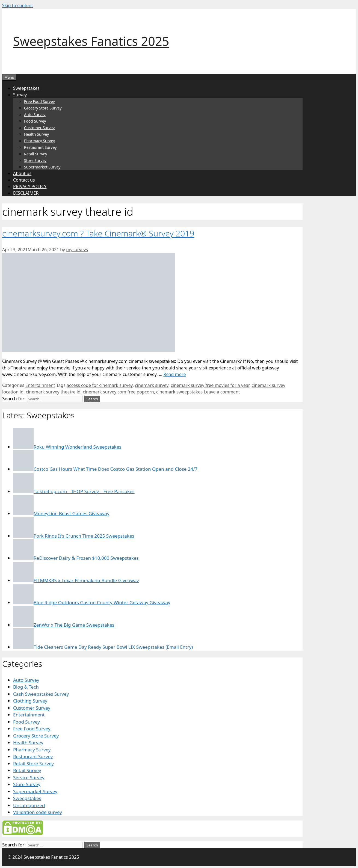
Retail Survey (35, 154)
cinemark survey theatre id (53, 392)
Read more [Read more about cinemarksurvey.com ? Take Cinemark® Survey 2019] (175, 374)
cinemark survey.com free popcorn (118, 392)
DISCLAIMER (26, 193)
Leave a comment (222, 392)
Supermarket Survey (42, 167)
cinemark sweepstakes (179, 392)
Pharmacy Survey (39, 141)
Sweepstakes (26, 88)
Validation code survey (38, 812)
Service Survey (29, 777)
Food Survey (35, 121)
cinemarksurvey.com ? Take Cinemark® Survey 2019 (98, 233)
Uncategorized (29, 805)
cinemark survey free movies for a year (210, 385)
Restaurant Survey (40, 147)
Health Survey (36, 134)
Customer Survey (39, 128)
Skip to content (18, 5)
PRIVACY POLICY (30, 186)
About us (22, 173)
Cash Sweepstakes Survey (41, 694)
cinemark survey (152, 385)
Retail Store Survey (33, 764)
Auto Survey (35, 115)
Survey (20, 95)
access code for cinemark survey (100, 385)
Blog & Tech (26, 687)
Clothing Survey (30, 701)
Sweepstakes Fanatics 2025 (91, 41)
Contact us (24, 180)
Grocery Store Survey (43, 108)
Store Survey (35, 160)
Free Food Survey (39, 101)
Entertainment (40, 385)
